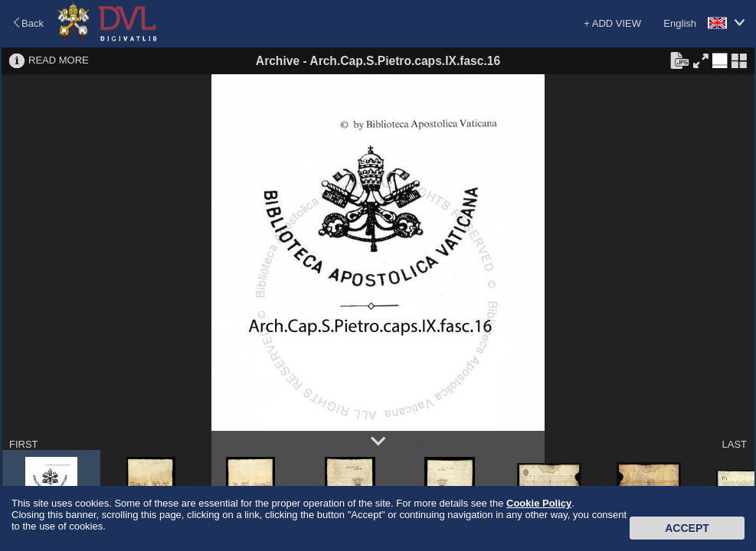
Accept (687, 528)
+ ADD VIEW (612, 23)
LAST (734, 444)
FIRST (24, 444)
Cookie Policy (539, 503)
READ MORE (59, 60)
